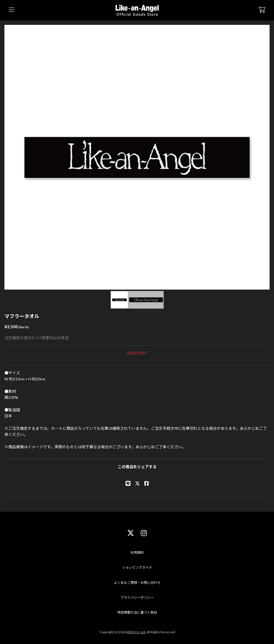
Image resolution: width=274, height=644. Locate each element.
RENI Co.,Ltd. (136, 632)
